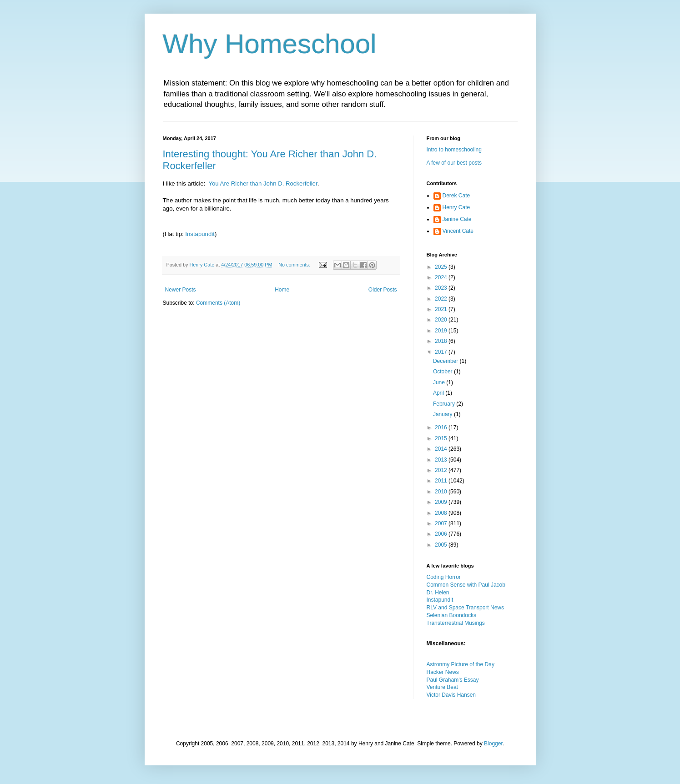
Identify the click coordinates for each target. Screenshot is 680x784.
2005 (442, 545)
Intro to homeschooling (454, 150)
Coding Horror (444, 577)
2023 (442, 288)
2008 (442, 513)
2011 (442, 481)
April (439, 393)
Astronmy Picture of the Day (461, 664)
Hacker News (443, 672)
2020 (442, 320)
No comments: (295, 265)
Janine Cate (457, 219)
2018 (442, 341)
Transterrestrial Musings (456, 623)
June (440, 382)
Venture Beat (442, 687)
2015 (442, 438)
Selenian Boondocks (451, 615)
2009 (442, 502)
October (443, 372)
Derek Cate (456, 196)
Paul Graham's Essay (453, 680)
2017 (442, 352)
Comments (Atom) (218, 303)
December (446, 361)
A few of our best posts (454, 163)
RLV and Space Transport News (466, 608)
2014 (442, 449)
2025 (442, 267)
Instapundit (200, 234)
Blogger (493, 744)
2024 (442, 277)
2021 (442, 309)
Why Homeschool (270, 44)
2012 (442, 470)
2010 (442, 492)
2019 (442, 331)
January (443, 414)
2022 (442, 299)
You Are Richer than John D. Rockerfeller (263, 183)
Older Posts (383, 290)
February (445, 404)
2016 (442, 427)
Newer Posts (181, 290)
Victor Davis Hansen (451, 695)
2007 (442, 523)
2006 (442, 534)
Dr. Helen (438, 593)
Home (282, 290)
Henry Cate (456, 207)
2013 (442, 460)
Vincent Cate (458, 231)
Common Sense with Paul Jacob (466, 585)
